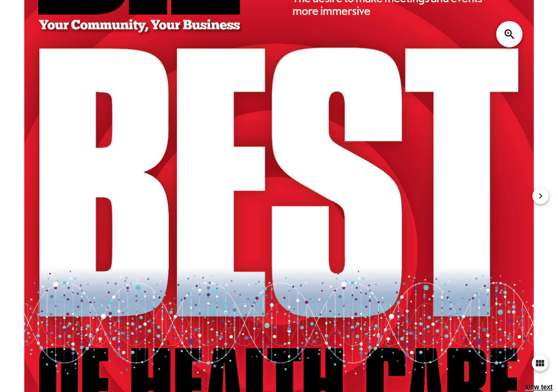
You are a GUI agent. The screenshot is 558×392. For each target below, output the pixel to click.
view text (539, 387)
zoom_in (510, 34)
